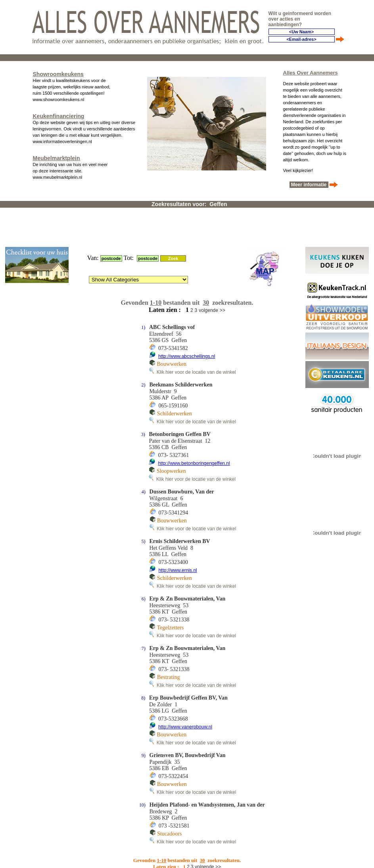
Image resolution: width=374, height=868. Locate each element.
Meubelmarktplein (57, 158)
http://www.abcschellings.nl (187, 321)
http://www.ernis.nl (177, 535)
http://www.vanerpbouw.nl (185, 691)
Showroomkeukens (58, 74)
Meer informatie (309, 184)
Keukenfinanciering (59, 116)
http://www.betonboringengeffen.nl (194, 428)
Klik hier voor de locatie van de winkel (193, 336)
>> (222, 275)
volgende (208, 275)
